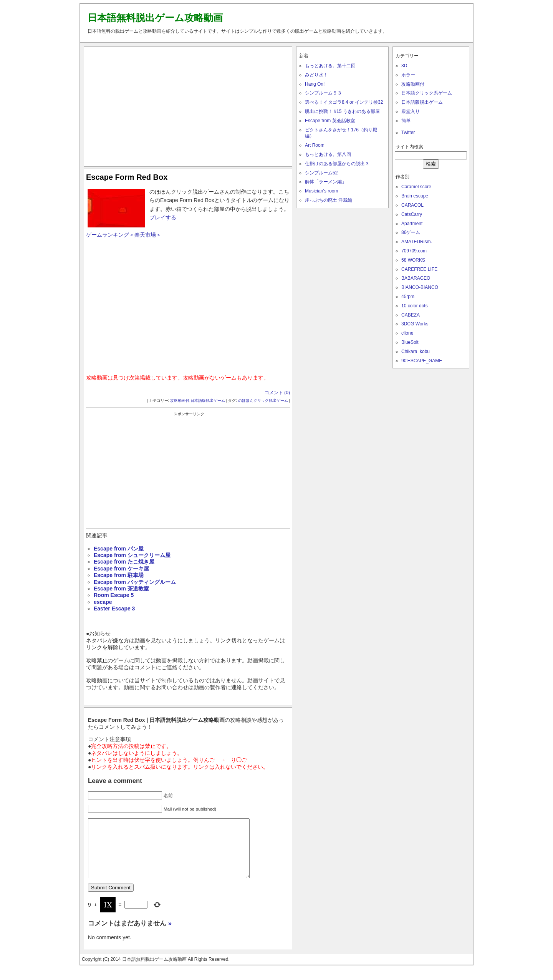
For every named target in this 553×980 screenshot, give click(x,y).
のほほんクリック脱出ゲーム (263, 400)
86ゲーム (411, 232)
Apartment (412, 224)
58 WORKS (413, 260)
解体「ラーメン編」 (326, 182)
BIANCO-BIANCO (420, 287)
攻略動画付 (180, 400)
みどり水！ (316, 75)
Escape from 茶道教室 (121, 589)
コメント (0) (277, 393)
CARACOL (412, 205)
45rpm (408, 297)
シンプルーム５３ (323, 93)
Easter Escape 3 (114, 609)
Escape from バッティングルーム (135, 582)
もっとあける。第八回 (328, 154)
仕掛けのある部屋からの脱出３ (337, 164)
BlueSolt (410, 342)
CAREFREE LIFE (419, 269)
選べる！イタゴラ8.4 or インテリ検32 (344, 102)
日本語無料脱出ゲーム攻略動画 (155, 18)
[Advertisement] (188, 105)
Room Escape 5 (114, 595)
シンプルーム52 (321, 173)
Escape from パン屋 (119, 549)
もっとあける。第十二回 (330, 66)
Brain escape (415, 196)
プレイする (163, 217)
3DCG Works (415, 324)
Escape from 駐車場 (119, 575)
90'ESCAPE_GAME (422, 361)
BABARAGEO (416, 278)
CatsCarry (412, 214)
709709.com (414, 251)
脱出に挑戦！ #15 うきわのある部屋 (342, 111)
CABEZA (411, 315)
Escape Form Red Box (127, 177)
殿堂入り (411, 111)
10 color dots (415, 306)
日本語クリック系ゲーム (427, 93)
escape (103, 602)
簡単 (406, 121)
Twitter (408, 133)
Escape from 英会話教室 (330, 121)
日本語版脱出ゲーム (208, 400)
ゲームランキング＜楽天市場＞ (124, 235)
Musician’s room (321, 191)
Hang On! (315, 84)
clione (407, 333)
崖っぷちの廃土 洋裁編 (329, 200)
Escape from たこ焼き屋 (124, 562)
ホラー (408, 75)
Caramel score (416, 187)
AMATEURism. (417, 242)
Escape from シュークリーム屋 (132, 555)
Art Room (315, 145)
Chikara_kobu (416, 352)
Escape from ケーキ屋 (121, 569)
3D (404, 66)
